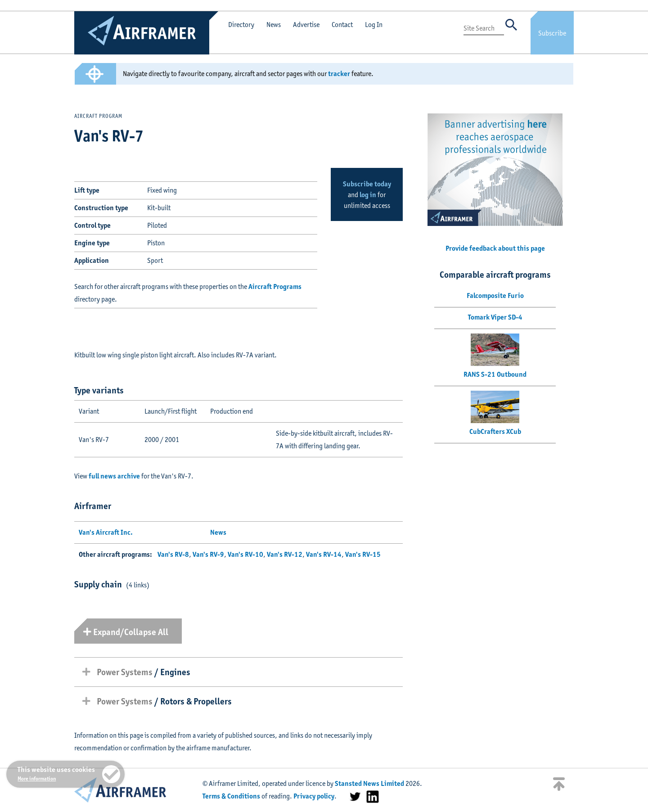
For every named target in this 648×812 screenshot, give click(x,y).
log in (368, 195)
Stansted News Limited (369, 783)
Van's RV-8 (173, 554)
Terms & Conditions (231, 796)
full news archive (114, 476)
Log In (374, 25)
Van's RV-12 (285, 554)
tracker (339, 74)
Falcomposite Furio (495, 295)
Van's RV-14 (324, 554)
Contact (342, 25)
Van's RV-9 (208, 554)
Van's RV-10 (245, 554)
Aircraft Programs (275, 286)
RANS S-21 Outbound (495, 374)
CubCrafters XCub (495, 431)
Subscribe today (367, 184)
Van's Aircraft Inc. (106, 532)
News (274, 25)
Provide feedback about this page (495, 248)
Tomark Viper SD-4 (495, 317)
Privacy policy (314, 796)
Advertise (306, 25)
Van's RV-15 (363, 554)
